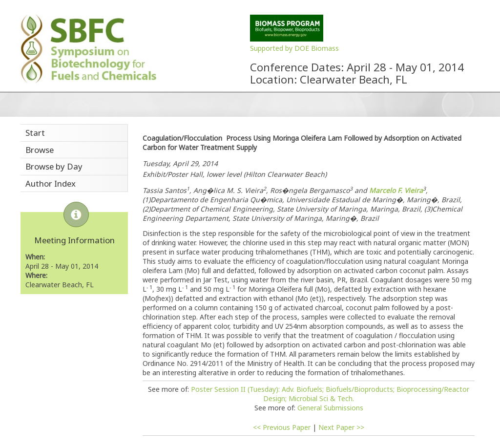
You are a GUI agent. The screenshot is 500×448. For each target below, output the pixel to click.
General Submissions (330, 408)
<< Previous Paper (282, 427)
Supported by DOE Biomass (294, 48)
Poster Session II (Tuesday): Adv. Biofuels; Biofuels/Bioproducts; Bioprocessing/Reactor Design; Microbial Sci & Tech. (330, 394)
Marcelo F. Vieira (396, 190)
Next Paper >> (341, 427)
